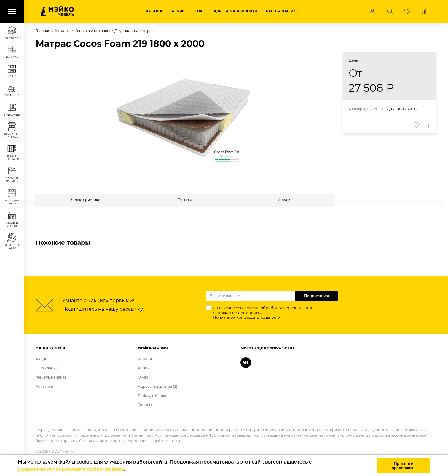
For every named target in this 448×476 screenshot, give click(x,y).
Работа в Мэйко (282, 11)
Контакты (44, 386)
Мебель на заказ (51, 377)
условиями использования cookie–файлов (71, 469)
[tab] (85, 200)
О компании (47, 368)
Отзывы (145, 405)
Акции (178, 11)
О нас (199, 11)
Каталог (154, 11)
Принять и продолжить (404, 466)
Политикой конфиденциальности (247, 317)
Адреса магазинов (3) (235, 11)
